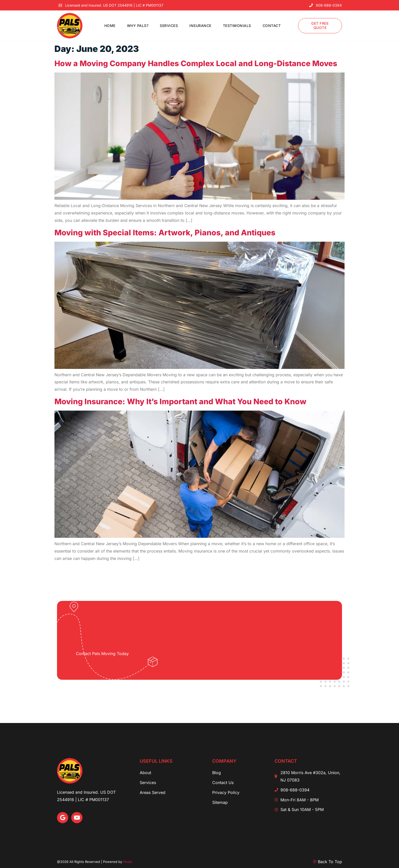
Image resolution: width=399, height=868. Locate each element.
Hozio (128, 862)
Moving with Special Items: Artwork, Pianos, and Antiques (165, 233)
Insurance (200, 26)
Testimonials (237, 26)
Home (110, 26)
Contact (272, 26)
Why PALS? (138, 26)
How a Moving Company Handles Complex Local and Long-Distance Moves (196, 63)
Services (169, 26)
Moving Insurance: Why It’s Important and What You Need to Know (180, 401)
